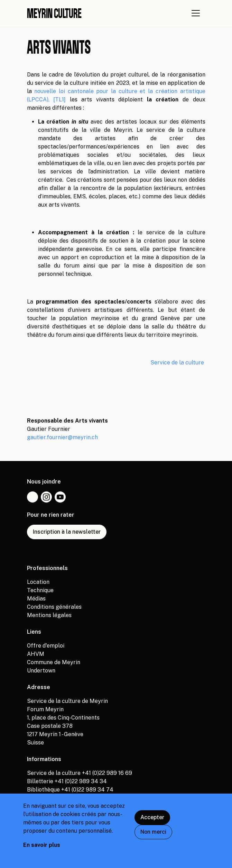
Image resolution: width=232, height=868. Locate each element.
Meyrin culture (54, 13)
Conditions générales (54, 607)
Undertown (41, 671)
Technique (40, 590)
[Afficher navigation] (196, 13)
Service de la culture (178, 363)
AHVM (36, 654)
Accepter (152, 821)
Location (38, 582)
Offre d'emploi (46, 646)
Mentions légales (49, 615)
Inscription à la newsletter (67, 532)
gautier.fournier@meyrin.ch (62, 437)
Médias (36, 599)
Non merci (153, 836)
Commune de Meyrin (54, 662)
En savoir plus (42, 849)
